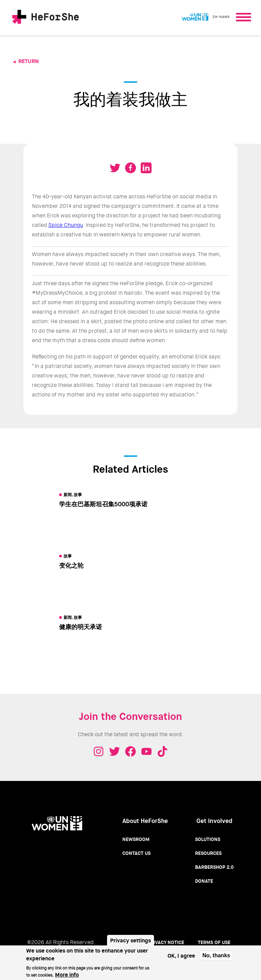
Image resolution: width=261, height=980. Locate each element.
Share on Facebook (130, 168)
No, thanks (216, 957)
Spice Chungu (66, 225)
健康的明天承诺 (81, 627)
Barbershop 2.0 (214, 867)
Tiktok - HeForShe (162, 751)
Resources (208, 853)
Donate (204, 881)
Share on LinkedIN (146, 168)
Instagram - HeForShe (99, 751)
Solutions (208, 839)
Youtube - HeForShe (146, 751)
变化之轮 (71, 566)
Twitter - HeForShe (115, 751)
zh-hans (221, 17)
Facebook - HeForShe (130, 751)
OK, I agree (181, 958)
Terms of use (214, 942)
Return (29, 61)
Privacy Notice (166, 942)
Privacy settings (130, 943)
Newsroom (136, 839)
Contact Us (136, 853)
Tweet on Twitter (115, 168)
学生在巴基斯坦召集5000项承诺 (103, 504)
